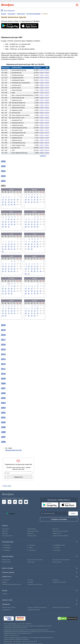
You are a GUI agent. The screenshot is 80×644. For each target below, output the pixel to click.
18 (3, 202)
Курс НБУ (5, 531)
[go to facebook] (4, 502)
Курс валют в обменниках (35, 560)
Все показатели (9, 11)
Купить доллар (6, 562)
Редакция (56, 580)
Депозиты (30, 533)
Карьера (5, 582)
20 (9, 202)
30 (6, 227)
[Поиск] (73, 513)
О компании (6, 580)
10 (32, 197)
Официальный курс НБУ (13, 450)
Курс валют (5, 529)
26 (6, 204)
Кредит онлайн (32, 536)
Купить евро (31, 562)
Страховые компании (34, 610)
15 (14, 200)
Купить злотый (57, 562)
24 (32, 202)
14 (12, 200)
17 (32, 200)
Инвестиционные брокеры (60, 531)
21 (12, 202)
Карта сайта (7, 486)
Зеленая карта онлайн (9, 607)
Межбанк (5, 533)
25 (3, 204)
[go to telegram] (10, 502)
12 (6, 200)
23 (29, 202)
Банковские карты (33, 531)
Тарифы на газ (57, 533)
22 (14, 202)
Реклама (5, 594)
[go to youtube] (26, 502)
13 (9, 200)
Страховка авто (7, 610)
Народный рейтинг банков (60, 536)
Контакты (30, 580)
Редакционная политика (35, 584)
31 (9, 227)
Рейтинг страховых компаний (61, 607)
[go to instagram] (20, 502)
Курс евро (56, 529)
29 (14, 204)
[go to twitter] (15, 502)
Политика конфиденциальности (12, 584)
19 (6, 202)
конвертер (43, 156)
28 (12, 204)
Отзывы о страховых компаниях (37, 607)
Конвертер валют (7, 536)
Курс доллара (32, 529)
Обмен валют (6, 560)
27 (9, 204)
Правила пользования (59, 582)
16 (17, 200)
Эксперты (30, 582)
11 (3, 200)
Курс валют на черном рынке (61, 560)
